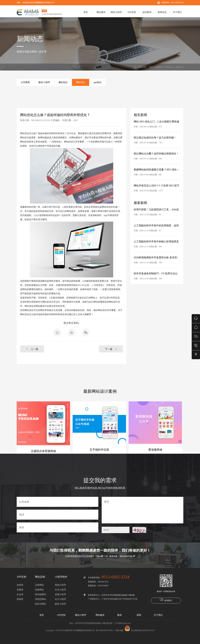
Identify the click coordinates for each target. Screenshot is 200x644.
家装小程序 (60, 604)
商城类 (20, 599)
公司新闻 (25, 82)
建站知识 (63, 82)
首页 (86, 12)
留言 (142, 510)
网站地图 (119, 630)
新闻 (139, 615)
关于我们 (177, 12)
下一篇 (111, 349)
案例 (119, 615)
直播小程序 (60, 594)
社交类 (20, 594)
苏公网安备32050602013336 (140, 630)
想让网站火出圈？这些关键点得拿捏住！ (156, 154)
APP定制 (131, 12)
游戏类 (20, 585)
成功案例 (147, 12)
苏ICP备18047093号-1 (105, 630)
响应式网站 (41, 604)
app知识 (97, 82)
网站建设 (101, 12)
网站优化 (169, 67)
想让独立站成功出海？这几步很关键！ (155, 138)
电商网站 (39, 590)
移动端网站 (41, 594)
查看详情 (179, 67)
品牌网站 (39, 585)
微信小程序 (116, 12)
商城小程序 (60, 585)
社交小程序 (60, 590)
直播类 (20, 590)
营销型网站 (41, 599)
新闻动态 (162, 12)
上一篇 (32, 349)
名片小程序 (60, 599)
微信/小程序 (44, 82)
